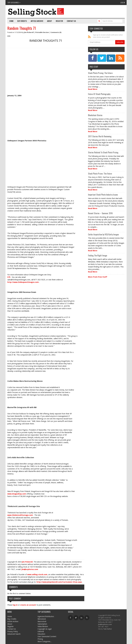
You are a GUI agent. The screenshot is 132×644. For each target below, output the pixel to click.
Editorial (41, 631)
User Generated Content (47, 636)
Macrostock (42, 621)
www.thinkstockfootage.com (20, 515)
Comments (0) (56, 32)
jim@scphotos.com (30, 569)
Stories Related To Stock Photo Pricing (103, 152)
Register (59, 21)
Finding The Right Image (98, 255)
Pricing (40, 639)
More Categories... (45, 641)
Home (11, 21)
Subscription (42, 624)
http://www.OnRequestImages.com (23, 282)
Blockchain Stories (95, 115)
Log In (123, 2)
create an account (28, 605)
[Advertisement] (46, 73)
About (50, 21)
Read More (93, 89)
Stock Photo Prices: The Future (100, 174)
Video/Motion (43, 626)
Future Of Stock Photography (99, 94)
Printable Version (42, 32)
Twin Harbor (108, 629)
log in (15, 605)
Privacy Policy (13, 631)
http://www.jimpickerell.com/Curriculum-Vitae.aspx (59, 582)
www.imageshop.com (17, 494)
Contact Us (71, 21)
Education (41, 634)
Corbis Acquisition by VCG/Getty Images (103, 234)
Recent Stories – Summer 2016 (100, 213)
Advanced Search (14, 634)
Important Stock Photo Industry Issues (103, 195)
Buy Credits (22, 21)
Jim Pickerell (29, 32)
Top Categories (14, 2)
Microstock (42, 619)
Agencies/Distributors (46, 616)
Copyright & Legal (45, 629)
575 (9, 277)
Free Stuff (94, 67)
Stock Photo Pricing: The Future (100, 73)
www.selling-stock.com (37, 574)
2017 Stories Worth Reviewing (100, 136)
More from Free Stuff (98, 277)
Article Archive (37, 21)
